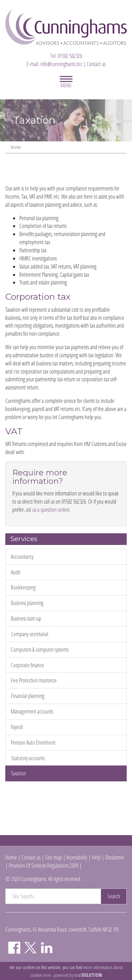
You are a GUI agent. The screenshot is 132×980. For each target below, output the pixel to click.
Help (96, 857)
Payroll (17, 727)
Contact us (96, 64)
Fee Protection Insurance (34, 680)
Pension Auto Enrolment (33, 743)
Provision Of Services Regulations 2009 (43, 865)
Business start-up (26, 618)
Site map (54, 857)
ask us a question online (48, 510)
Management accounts (32, 711)
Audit (16, 572)
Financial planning (28, 696)
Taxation (18, 773)
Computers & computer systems (40, 650)
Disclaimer (115, 857)
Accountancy (22, 557)
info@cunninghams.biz (61, 64)
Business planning (27, 603)
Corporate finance (27, 665)
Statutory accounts (28, 758)
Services (16, 147)
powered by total (78, 975)
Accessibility (77, 857)
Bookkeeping (23, 587)
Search (114, 896)
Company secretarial (30, 634)
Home (11, 857)
